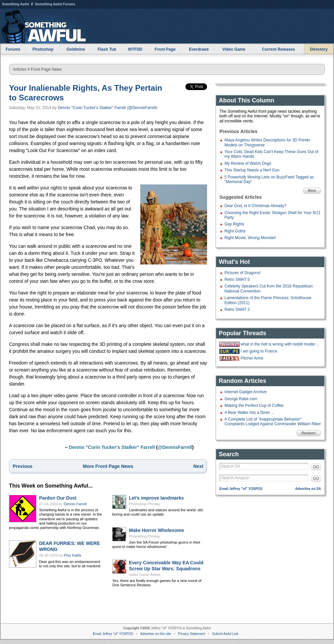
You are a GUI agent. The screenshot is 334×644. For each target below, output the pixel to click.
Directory (319, 49)
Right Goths (235, 231)
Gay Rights (234, 224)
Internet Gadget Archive (245, 392)
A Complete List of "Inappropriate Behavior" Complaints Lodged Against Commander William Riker (273, 422)
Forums (13, 49)
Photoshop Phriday (144, 504)
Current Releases (278, 49)
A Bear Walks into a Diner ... (249, 413)
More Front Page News (108, 466)
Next (198, 466)
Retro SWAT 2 (237, 309)
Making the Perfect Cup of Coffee (254, 406)
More (312, 191)
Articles (20, 69)
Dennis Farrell (75, 504)
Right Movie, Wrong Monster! (250, 238)
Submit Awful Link (225, 634)
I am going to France (259, 351)
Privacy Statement (192, 634)
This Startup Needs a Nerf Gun (252, 170)
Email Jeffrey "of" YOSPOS (241, 489)
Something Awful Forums (55, 4)
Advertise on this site (156, 634)
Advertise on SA (308, 489)
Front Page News (46, 69)
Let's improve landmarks (156, 498)
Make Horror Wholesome (156, 530)
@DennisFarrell (142, 108)
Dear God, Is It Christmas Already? (255, 206)
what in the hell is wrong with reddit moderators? (280, 344)
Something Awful (16, 4)
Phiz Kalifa (72, 555)
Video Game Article (145, 575)
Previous (23, 466)
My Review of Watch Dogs (248, 163)
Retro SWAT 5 (237, 279)
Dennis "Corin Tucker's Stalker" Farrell (92, 108)
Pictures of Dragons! (243, 273)
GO (316, 467)
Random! (309, 433)
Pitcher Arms (252, 358)
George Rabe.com (241, 399)
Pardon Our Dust (58, 498)
